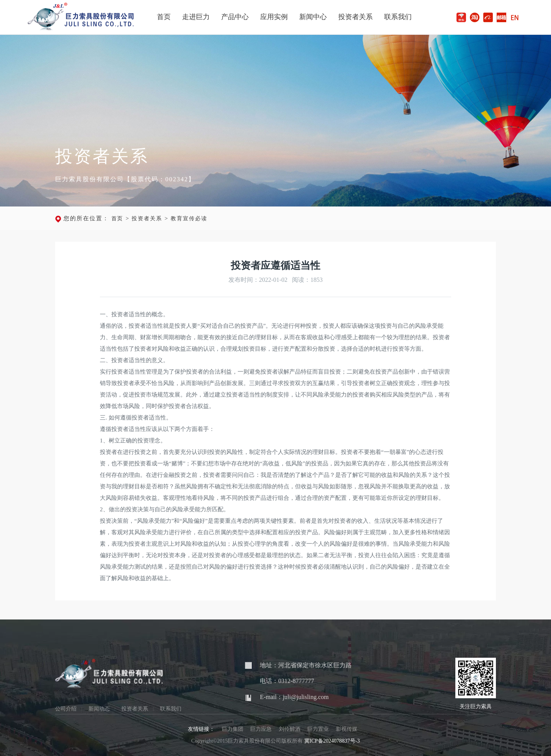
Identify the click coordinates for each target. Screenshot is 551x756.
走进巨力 (196, 17)
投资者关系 (355, 17)
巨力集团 (233, 729)
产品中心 (235, 17)
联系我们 (398, 17)
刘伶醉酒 (290, 729)
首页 (164, 17)
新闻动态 (99, 709)
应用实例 (274, 17)
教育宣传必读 (189, 219)
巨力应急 (261, 729)
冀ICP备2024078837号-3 (332, 741)
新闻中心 (313, 17)
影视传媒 (347, 729)
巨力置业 (318, 729)
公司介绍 (66, 709)
